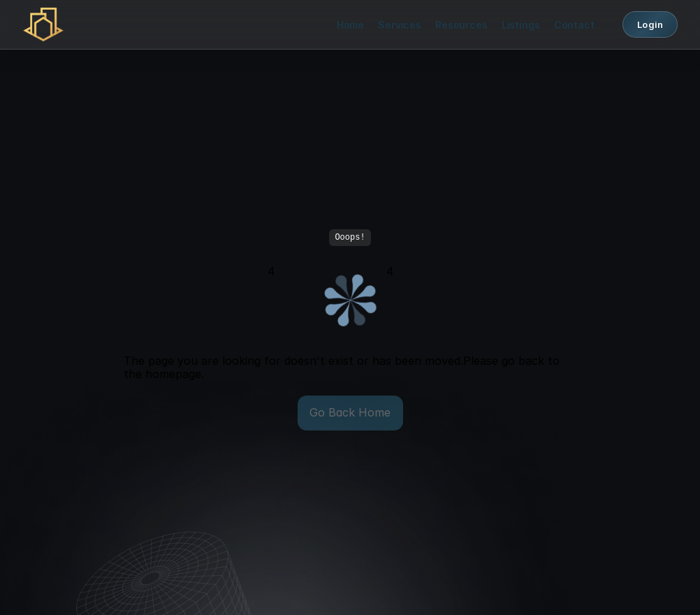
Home (350, 25)
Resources (461, 25)
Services (400, 25)
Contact (574, 25)
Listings (521, 25)
